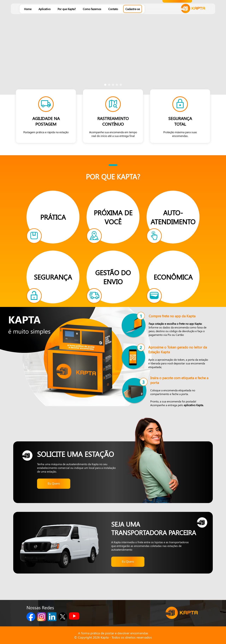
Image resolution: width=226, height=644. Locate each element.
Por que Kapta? (67, 9)
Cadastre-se (133, 9)
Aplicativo (44, 9)
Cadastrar (177, 61)
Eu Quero (54, 484)
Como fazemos (92, 9)
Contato (113, 9)
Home (28, 9)
